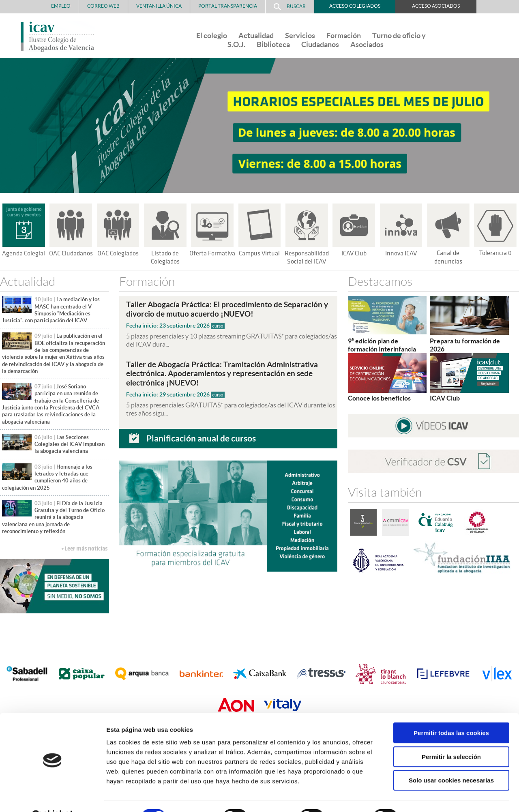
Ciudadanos (320, 44)
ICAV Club (354, 253)
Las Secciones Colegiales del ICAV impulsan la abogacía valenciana (70, 444)
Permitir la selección (451, 737)
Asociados (367, 44)
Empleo (61, 6)
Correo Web (103, 6)
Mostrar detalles (436, 796)
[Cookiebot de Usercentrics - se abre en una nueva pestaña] (53, 796)
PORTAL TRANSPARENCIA (228, 6)
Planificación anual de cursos (201, 437)
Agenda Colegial (24, 253)
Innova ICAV (401, 253)
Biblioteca (273, 44)
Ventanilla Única (159, 6)
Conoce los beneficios (379, 398)
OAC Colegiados (118, 253)
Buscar (290, 7)
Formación (344, 35)
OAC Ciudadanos (71, 253)
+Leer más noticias (84, 549)
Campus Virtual (259, 253)
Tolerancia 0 (495, 253)
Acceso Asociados (436, 6)
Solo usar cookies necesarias (451, 760)
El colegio (212, 35)
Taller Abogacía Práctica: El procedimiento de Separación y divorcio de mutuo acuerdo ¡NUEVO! (227, 309)
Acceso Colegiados (355, 6)
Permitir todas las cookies (451, 713)
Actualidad (256, 35)
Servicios (300, 35)
